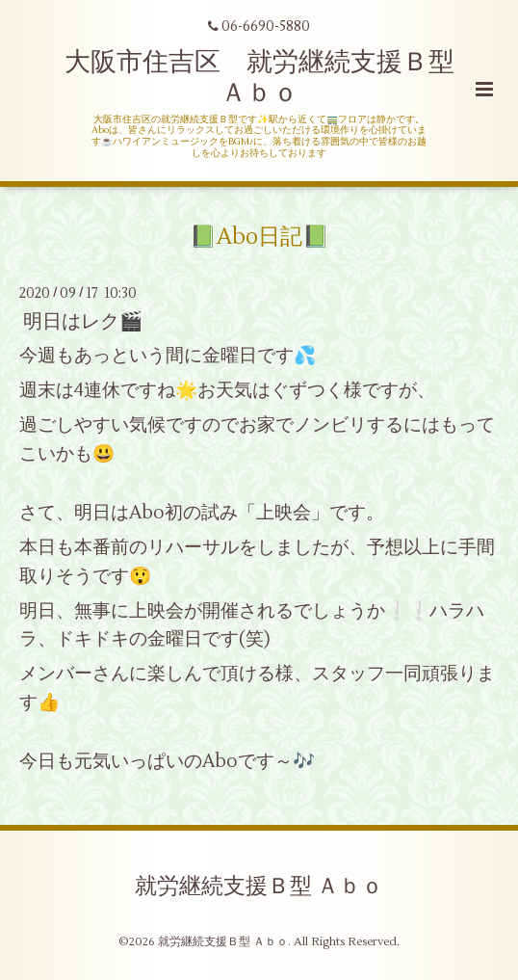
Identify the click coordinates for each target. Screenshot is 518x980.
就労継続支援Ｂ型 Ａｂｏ (259, 887)
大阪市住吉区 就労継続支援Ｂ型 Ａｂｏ (272, 78)
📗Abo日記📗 (259, 236)
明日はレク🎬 (83, 321)
